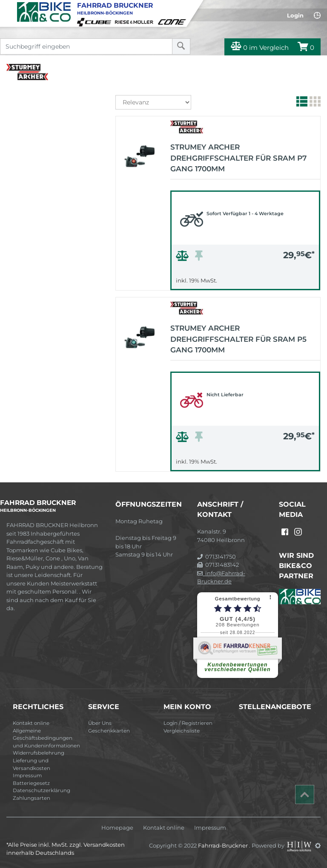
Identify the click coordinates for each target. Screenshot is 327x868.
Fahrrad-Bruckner (224, 845)
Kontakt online (31, 723)
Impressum (27, 776)
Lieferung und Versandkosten (32, 764)
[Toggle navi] (7, 7)
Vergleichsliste (182, 731)
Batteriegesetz (31, 783)
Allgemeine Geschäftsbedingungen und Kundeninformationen (46, 738)
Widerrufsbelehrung (39, 753)
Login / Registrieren (188, 723)
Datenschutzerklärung (42, 790)
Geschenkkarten (109, 731)
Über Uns (100, 723)
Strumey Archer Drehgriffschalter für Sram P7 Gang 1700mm (238, 158)
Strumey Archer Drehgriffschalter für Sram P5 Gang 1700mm (238, 339)
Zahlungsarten (32, 798)
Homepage (117, 828)
